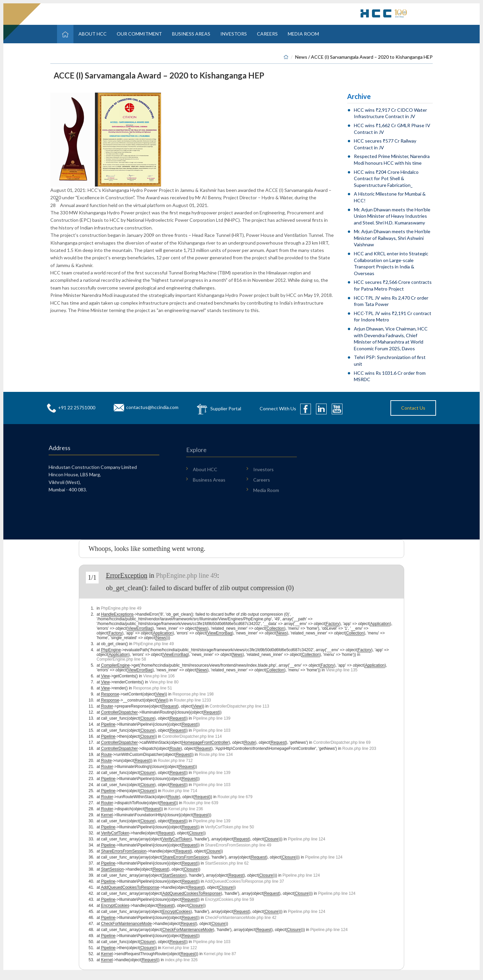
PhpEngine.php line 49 (187, 575)
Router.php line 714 (180, 791)
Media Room (303, 34)
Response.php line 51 (153, 688)
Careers (267, 34)
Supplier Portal (226, 408)
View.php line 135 (342, 670)
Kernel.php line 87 (220, 954)
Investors (234, 34)
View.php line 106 (159, 676)
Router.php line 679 (235, 797)
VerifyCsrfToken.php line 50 (229, 827)
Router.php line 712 (175, 761)
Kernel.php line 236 (186, 809)
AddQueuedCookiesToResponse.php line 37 (245, 881)
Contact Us (413, 408)
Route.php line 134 (216, 755)
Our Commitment (139, 34)
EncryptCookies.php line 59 (229, 899)
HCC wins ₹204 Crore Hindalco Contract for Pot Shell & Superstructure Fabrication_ (386, 178)
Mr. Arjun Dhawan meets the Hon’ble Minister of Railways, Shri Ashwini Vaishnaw (392, 238)
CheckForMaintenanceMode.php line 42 (241, 918)
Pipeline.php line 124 (306, 839)
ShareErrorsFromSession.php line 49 (238, 845)
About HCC (93, 34)
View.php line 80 (164, 682)
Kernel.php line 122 (180, 948)
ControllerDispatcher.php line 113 (239, 706)
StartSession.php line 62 (227, 863)
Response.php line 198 (193, 694)
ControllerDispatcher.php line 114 (192, 736)
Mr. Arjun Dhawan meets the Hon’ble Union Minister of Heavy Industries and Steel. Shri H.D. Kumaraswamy (392, 216)
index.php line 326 (181, 960)
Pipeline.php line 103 (212, 730)
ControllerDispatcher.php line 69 (342, 742)
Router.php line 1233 (192, 700)
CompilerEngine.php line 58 (121, 659)
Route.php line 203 (359, 749)
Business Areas (191, 34)
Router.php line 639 (201, 803)
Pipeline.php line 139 (212, 718)
